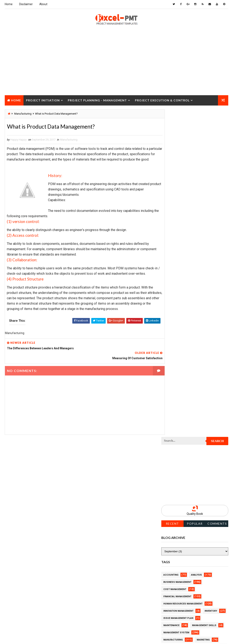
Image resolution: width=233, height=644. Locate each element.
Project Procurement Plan (181, 531)
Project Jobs (172, 466)
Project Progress (175, 538)
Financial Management (177, 271)
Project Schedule (175, 581)
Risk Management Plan (177, 610)
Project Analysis (174, 322)
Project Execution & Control (162, 100)
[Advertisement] (116, 66)
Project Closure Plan (177, 358)
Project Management (177, 473)
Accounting (171, 249)
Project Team (172, 596)
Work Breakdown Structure (181, 617)
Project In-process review (180, 459)
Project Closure (22, 110)
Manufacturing (69, 140)
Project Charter (174, 329)
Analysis (196, 249)
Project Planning (175, 509)
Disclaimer (26, 4)
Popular (195, 198)
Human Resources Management (183, 278)
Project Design (173, 408)
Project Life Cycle (203, 466)
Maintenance (171, 300)
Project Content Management (182, 379)
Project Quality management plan (185, 552)
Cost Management (175, 264)
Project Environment (177, 430)
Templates (211, 610)
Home (9, 4)
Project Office (207, 495)
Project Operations (176, 502)
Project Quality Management (182, 545)
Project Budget (208, 322)
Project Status (207, 588)
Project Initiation (43, 100)
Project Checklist (175, 343)
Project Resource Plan (178, 567)
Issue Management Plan (178, 293)
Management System (176, 307)
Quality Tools (172, 603)
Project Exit (206, 444)
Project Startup (174, 588)
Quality (198, 596)
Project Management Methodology (186, 480)
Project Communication (179, 365)
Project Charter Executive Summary (186, 336)
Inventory (211, 286)
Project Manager (174, 495)
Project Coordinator (177, 394)
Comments (217, 198)
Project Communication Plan (182, 372)
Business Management (177, 257)
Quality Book (195, 188)
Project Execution (175, 444)
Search (217, 116)
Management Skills (204, 300)
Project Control (174, 387)
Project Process (174, 516)
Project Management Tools (181, 487)
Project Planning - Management (97, 100)
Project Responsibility (178, 574)
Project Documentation (179, 423)
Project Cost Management (180, 401)
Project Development (177, 415)
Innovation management (178, 286)
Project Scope (208, 581)
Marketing (203, 314)
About (43, 4)
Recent (172, 198)
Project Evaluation (176, 437)
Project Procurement (177, 524)
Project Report (173, 560)
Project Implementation (179, 451)
